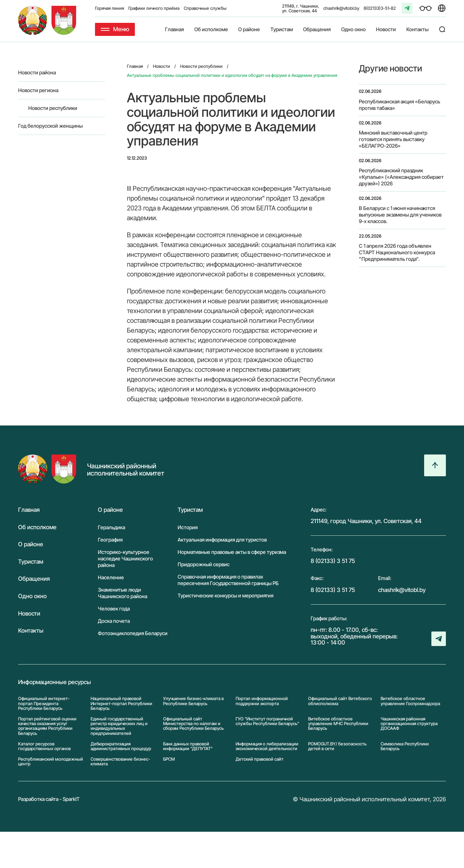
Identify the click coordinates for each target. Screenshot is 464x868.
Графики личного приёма (154, 8)
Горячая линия (109, 8)
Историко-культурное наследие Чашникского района (125, 558)
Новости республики (53, 108)
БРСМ (169, 759)
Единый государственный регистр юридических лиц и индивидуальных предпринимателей (119, 726)
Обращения (317, 29)
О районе (249, 29)
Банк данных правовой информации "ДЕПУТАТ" (188, 746)
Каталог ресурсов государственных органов (44, 746)
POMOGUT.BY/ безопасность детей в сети (337, 746)
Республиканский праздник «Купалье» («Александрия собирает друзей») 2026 (401, 177)
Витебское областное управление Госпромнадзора (410, 701)
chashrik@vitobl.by (341, 8)
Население (111, 577)
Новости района (37, 72)
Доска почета (114, 621)
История (188, 527)
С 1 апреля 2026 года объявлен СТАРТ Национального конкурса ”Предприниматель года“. (397, 252)
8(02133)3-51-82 (380, 8)
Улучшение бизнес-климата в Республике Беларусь (193, 701)
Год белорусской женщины (50, 126)
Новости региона (38, 90)
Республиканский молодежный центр (51, 761)
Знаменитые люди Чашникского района (123, 593)
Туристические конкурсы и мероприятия (225, 595)
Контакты (417, 29)
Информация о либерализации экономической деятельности (267, 746)
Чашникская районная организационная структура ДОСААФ (409, 724)
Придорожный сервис (204, 564)
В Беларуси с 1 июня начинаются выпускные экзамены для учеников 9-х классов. (400, 215)
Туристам (282, 29)
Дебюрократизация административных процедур (121, 746)
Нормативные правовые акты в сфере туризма (232, 552)
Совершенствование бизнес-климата (120, 761)
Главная (174, 29)
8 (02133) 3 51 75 (333, 561)
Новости (386, 29)
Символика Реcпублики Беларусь (405, 746)
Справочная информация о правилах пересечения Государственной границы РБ (228, 580)
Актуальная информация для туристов (222, 540)
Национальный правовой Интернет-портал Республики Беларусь (121, 703)
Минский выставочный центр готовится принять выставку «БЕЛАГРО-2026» (393, 139)
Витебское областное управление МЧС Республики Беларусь (338, 724)
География (110, 540)
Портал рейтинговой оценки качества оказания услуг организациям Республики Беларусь (47, 726)
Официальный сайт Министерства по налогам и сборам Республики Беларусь (193, 724)
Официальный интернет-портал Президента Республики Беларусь (44, 703)
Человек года (114, 608)
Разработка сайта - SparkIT (49, 799)
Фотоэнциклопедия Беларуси (133, 633)
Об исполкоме (211, 29)
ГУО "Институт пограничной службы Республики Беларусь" (267, 721)
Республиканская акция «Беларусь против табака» (399, 105)
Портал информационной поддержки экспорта (262, 701)
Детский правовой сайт (260, 759)
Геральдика (111, 527)
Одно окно (353, 29)
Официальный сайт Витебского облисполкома (340, 701)
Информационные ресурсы (55, 682)
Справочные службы (205, 8)
